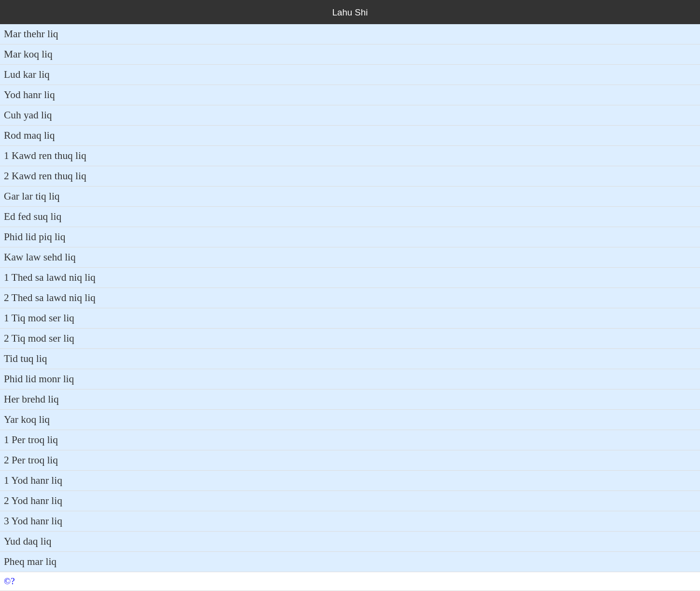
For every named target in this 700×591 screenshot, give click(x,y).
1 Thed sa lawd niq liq (50, 277)
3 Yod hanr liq (33, 521)
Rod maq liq (29, 135)
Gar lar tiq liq (32, 196)
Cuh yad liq (28, 115)
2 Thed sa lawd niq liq (50, 298)
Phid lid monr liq (39, 379)
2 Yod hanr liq (33, 501)
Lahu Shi (350, 12)
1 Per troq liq (31, 440)
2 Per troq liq (31, 460)
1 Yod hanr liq (33, 480)
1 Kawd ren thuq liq (45, 156)
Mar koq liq (28, 54)
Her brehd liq (31, 399)
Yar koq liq (27, 419)
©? (9, 581)
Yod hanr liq (29, 95)
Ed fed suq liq (33, 216)
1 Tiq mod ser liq (39, 318)
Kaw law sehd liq (40, 257)
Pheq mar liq (30, 562)
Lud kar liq (27, 74)
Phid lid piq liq (35, 237)
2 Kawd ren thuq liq (45, 176)
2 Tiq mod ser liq (39, 338)
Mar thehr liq (31, 34)
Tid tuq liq (25, 359)
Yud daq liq (28, 541)
